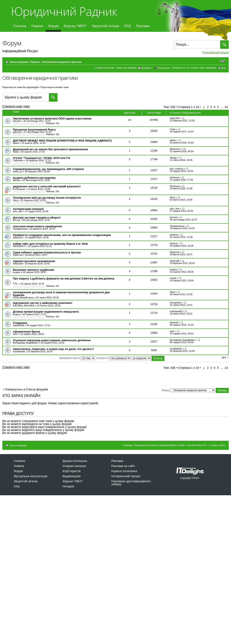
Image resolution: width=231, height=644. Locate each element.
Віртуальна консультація (31, 476)
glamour (17, 132)
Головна (20, 26)
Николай (18, 264)
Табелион (18, 160)
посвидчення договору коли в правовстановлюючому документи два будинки (61, 294)
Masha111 (175, 149)
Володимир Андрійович (26, 343)
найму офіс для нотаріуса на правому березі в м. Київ (50, 244)
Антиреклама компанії (28, 209)
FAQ (128, 26)
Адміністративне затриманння (34, 261)
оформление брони (26, 332)
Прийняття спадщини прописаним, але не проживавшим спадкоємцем (62, 235)
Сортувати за (113, 358)
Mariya (16, 180)
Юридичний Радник (64, 11)
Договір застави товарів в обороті (37, 218)
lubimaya (174, 177)
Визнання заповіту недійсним (34, 270)
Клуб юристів (72, 471)
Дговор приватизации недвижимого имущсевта (46, 312)
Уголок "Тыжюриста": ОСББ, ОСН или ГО (42, 158)
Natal (16, 152)
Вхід (223, 68)
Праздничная (20, 229)
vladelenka (19, 325)
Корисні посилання (124, 471)
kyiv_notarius (177, 169)
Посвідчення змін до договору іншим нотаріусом (47, 198)
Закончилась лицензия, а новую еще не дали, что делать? (54, 349)
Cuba (173, 129)
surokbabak (19, 351)
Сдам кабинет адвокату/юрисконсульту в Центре (47, 252)
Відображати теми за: (77, 358)
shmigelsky (175, 303)
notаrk (173, 278)
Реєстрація (164, 68)
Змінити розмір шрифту (222, 61)
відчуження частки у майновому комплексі (43, 303)
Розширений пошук (216, 52)
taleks (16, 143)
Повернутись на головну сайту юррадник (194, 68)
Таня (172, 292)
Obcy (16, 200)
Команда (128, 445)
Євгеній (174, 323)
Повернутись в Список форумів (26, 389)
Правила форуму (105, 68)
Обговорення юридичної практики (62, 62)
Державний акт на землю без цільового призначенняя (50, 149)
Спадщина (20, 323)
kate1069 (175, 118)
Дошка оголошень (75, 461)
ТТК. (15, 284)
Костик (17, 220)
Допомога (146, 68)
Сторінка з (188, 107)
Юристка (18, 255)
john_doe (18, 211)
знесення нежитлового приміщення (37, 226)
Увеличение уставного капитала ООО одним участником (52, 119)
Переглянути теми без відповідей (20, 87)
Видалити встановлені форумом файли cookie (160, 445)
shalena (174, 235)
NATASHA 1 (19, 246)
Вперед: (166, 390)
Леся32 (17, 121)
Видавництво (72, 476)
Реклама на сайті (123, 466)
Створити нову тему (20, 107)
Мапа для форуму (127, 68)
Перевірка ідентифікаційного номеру (131, 483)
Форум (53, 26)
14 (226, 107)
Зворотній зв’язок (105, 26)
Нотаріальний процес (126, 476)
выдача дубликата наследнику (34, 178)
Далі (224, 358)
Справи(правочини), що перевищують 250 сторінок (48, 169)
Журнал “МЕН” (75, 26)
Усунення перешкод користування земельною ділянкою (52, 340)
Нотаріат (68, 486)
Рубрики (35, 62)
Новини (37, 26)
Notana (173, 243)
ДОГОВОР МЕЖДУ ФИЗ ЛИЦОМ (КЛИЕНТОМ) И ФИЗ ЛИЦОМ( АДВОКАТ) (62, 141)
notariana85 (176, 311)
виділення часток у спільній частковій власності (47, 186)
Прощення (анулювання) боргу (34, 130)
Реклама (143, 26)
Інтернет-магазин (74, 466)
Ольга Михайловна (23, 297)
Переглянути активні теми (55, 87)
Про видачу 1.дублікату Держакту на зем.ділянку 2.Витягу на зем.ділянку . (64, 280)
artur (15, 334)
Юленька (20, 189)
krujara (17, 272)
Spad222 (18, 237)
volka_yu (17, 171)
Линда (173, 158)
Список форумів (19, 62)
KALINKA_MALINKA (24, 306)
